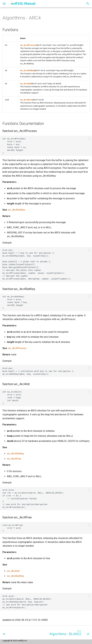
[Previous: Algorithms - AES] (4, 633)
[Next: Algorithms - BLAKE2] (69, 633)
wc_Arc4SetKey (27, 70)
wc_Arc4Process (28, 45)
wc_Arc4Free (26, 100)
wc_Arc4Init (26, 84)
